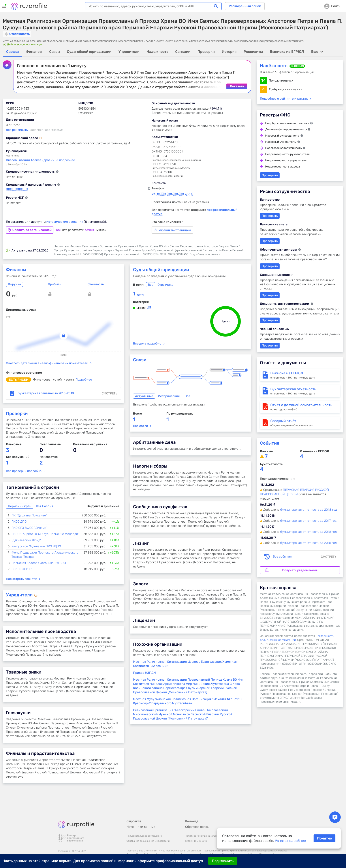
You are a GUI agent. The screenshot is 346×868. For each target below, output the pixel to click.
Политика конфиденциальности (203, 825)
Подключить (223, 861)
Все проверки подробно (24, 471)
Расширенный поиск (245, 6)
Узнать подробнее (290, 841)
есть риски (19, 380)
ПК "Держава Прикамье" (29, 515)
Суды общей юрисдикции (161, 269)
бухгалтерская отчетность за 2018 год (309, 509)
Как (59, 230)
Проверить (270, 175)
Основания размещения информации (148, 830)
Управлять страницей (172, 230)
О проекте (134, 810)
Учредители (20, 595)
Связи (140, 360)
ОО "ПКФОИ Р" (22, 569)
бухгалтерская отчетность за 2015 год (308, 543)
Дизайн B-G (192, 830)
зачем (89, 230)
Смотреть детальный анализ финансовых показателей (47, 363)
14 (263, 80)
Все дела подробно (147, 343)
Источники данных (141, 816)
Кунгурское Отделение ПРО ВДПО (36, 546)
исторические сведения (65, 222)
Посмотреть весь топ (22, 579)
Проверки (17, 413)
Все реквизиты (17, 130)
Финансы (16, 269)
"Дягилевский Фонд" (26, 540)
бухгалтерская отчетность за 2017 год (308, 521)
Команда (192, 810)
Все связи (141, 426)
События (270, 443)
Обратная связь (197, 816)
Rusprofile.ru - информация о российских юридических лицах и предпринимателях (29, 6)
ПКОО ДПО (19, 521)
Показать (237, 86)
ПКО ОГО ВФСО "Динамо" (29, 528)
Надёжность (274, 65)
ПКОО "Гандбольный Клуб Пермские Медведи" (45, 534)
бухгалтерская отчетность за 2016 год (308, 532)
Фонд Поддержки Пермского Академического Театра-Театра (45, 554)
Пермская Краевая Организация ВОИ (39, 563)
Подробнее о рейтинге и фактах (284, 98)
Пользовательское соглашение (144, 825)
